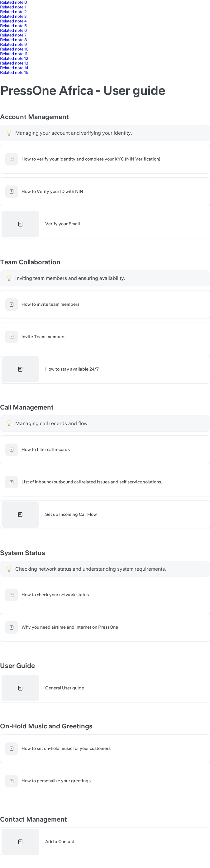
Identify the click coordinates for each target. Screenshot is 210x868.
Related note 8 (13, 40)
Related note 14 (14, 68)
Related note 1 (13, 7)
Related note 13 (14, 63)
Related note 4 (13, 21)
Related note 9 (13, 44)
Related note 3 (13, 16)
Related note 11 (14, 54)
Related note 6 (13, 30)
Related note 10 (14, 49)
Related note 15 (14, 72)
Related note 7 (13, 35)
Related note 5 (13, 26)
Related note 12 (14, 58)
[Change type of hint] (9, 133)
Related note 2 (13, 12)
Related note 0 (14, 2)
